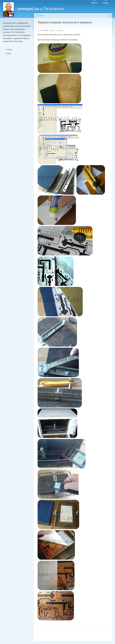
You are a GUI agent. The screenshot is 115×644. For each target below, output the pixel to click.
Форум (106, 3)
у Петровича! (41, 9)
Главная (94, 3)
